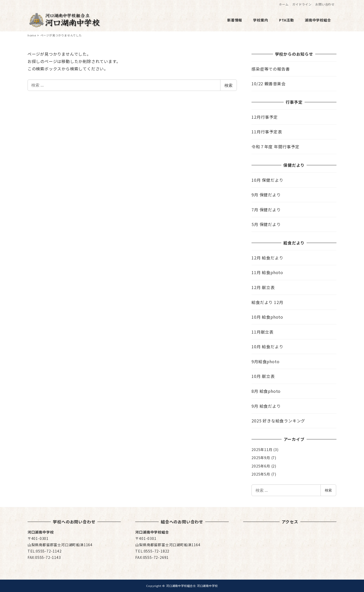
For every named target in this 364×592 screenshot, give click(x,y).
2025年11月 (262, 450)
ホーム (284, 4)
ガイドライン (302, 4)
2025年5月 (261, 474)
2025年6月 (261, 466)
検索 (229, 85)
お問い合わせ (325, 4)
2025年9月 (261, 458)
